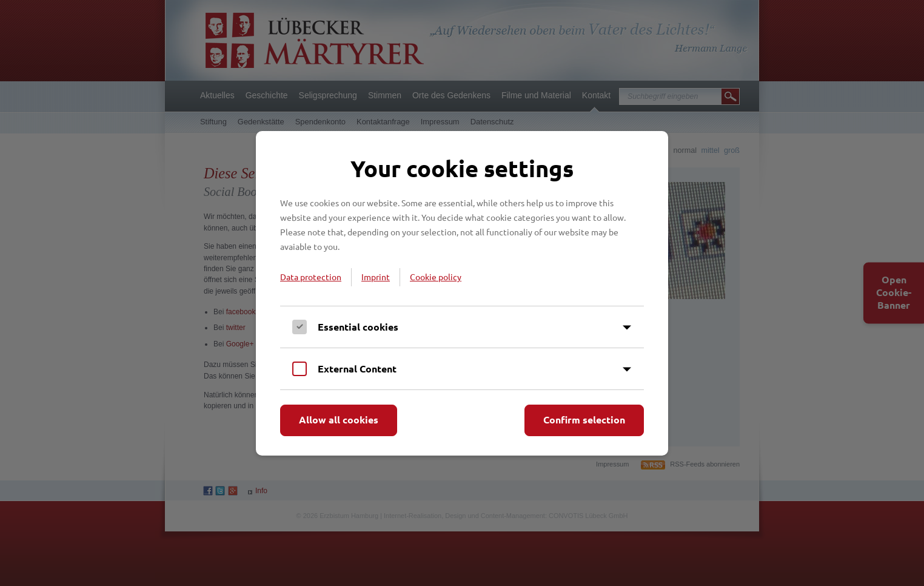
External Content (357, 369)
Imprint (376, 277)
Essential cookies (358, 327)
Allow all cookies (339, 419)
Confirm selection (584, 419)
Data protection (311, 277)
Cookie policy (436, 277)
